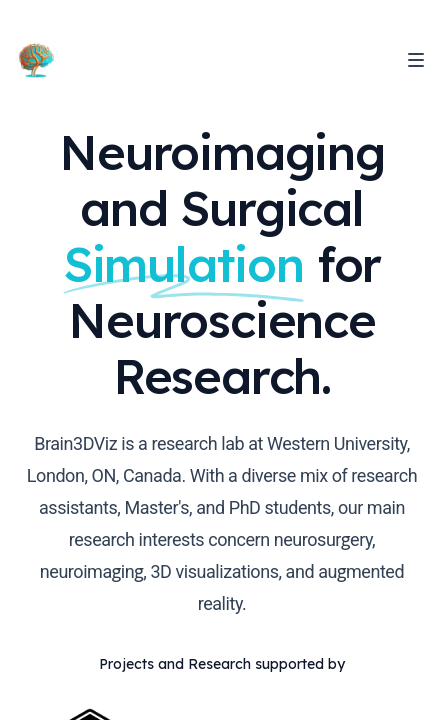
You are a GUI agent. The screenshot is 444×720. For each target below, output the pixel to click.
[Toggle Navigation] (416, 60)
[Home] (36, 60)
